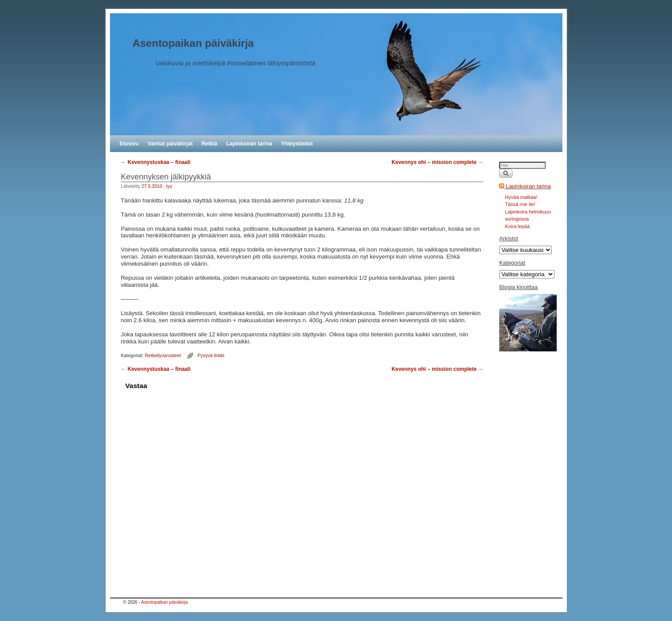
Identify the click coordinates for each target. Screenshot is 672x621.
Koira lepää (517, 226)
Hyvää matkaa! (521, 197)
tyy (169, 186)
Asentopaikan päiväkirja (193, 43)
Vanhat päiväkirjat (170, 144)
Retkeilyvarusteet (163, 355)
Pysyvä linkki (211, 355)
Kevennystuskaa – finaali (156, 162)
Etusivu (129, 144)
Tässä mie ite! (520, 204)
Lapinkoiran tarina (249, 144)
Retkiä (209, 144)
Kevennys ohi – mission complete (437, 162)
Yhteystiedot (297, 144)
